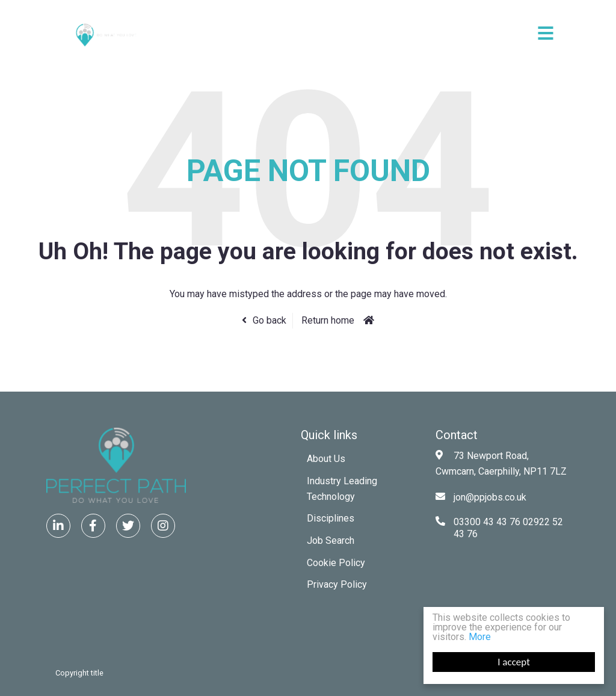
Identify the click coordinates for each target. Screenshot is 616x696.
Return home (328, 320)
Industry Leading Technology (342, 489)
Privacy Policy (337, 584)
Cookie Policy (336, 563)
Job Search (331, 540)
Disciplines (331, 518)
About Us (326, 459)
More (480, 637)
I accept (514, 662)
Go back (269, 320)
